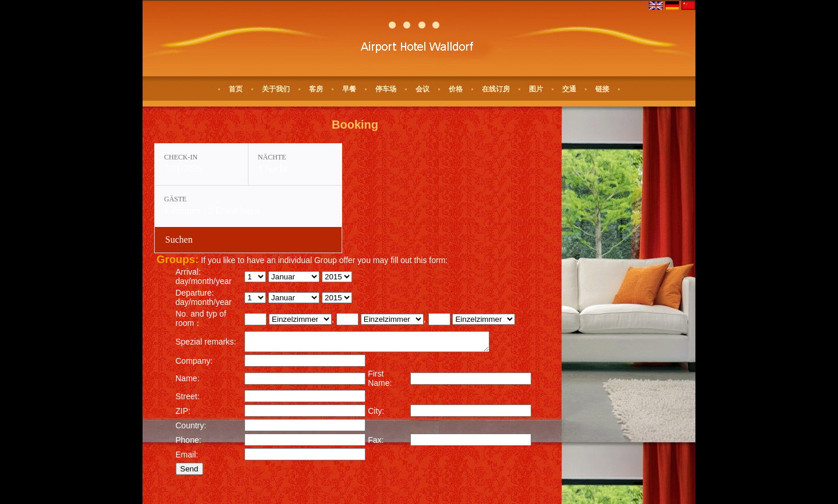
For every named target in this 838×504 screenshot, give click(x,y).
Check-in (181, 157)
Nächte (272, 157)
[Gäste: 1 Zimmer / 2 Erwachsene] (248, 206)
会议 (422, 89)
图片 (536, 89)
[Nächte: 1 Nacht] (295, 164)
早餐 (349, 89)
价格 (456, 89)
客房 (316, 89)
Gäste (175, 199)
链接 (602, 89)
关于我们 (276, 89)
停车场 (386, 89)
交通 (569, 89)
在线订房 (496, 89)
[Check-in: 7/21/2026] (201, 164)
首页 (236, 89)
